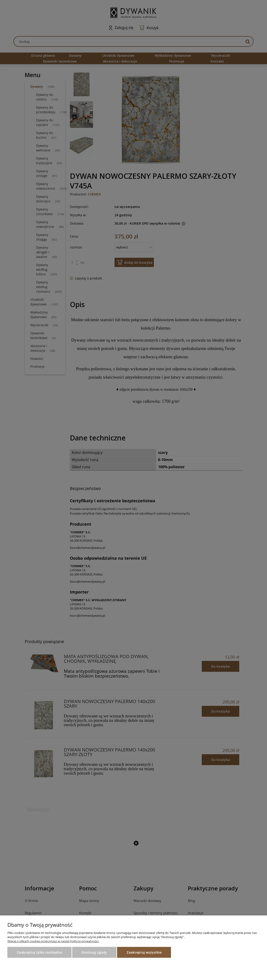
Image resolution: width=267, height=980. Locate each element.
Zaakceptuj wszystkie (144, 952)
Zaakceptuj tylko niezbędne (39, 952)
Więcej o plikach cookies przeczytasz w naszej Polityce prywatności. (53, 941)
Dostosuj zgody (94, 952)
